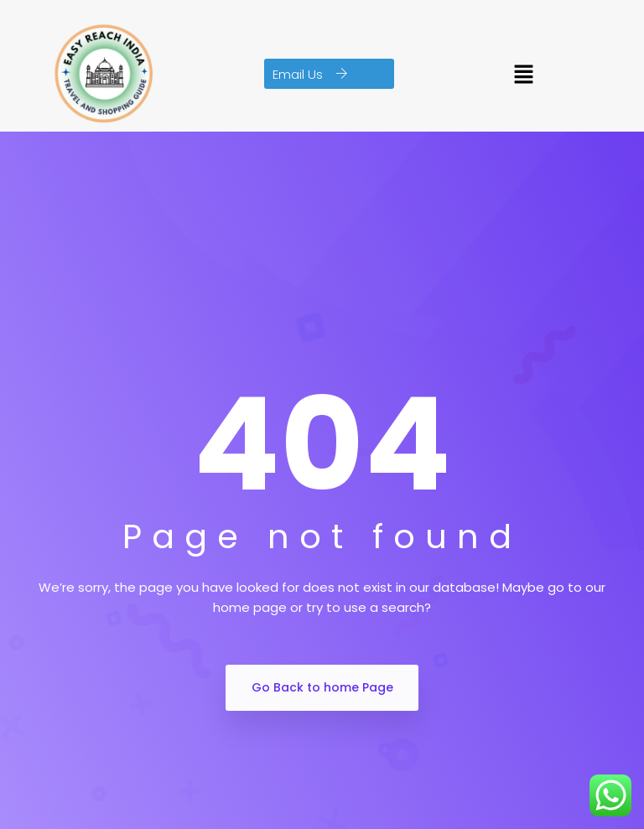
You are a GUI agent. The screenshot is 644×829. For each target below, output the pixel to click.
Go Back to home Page (322, 687)
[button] (329, 74)
